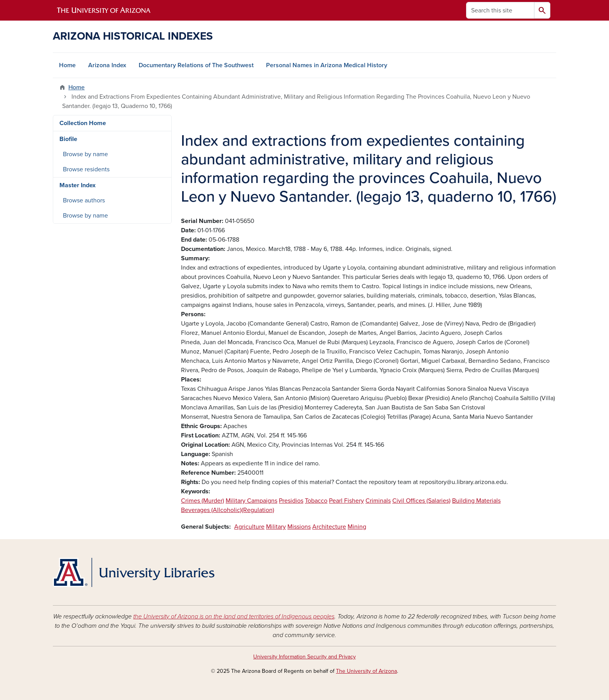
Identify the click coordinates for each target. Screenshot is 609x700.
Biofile (68, 139)
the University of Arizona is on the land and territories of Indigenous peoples (234, 616)
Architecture (329, 527)
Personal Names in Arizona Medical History (327, 65)
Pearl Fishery (346, 501)
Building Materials (476, 501)
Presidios (291, 501)
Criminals (378, 501)
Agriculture (249, 527)
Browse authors (84, 200)
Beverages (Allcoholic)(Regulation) (228, 510)
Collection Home (83, 123)
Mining (357, 527)
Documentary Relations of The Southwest (196, 65)
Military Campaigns (251, 501)
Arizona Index (107, 65)
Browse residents (86, 169)
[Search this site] (500, 10)
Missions (299, 527)
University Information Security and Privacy (304, 657)
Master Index (77, 185)
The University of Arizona (366, 671)
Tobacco (316, 501)
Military (276, 527)
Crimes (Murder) (203, 501)
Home (67, 65)
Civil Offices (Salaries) (421, 501)
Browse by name (85, 154)
